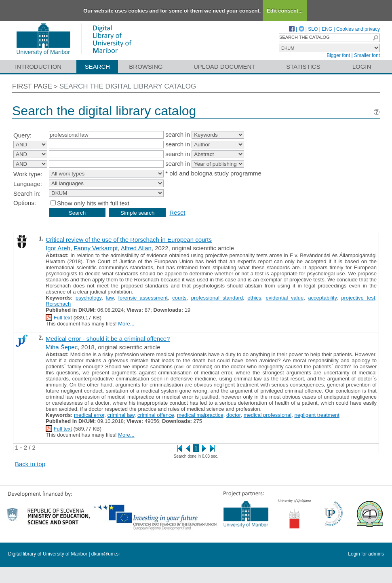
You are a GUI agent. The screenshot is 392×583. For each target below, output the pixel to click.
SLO (313, 29)
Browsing (146, 67)
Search (98, 67)
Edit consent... (285, 11)
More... (126, 324)
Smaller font (367, 55)
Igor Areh (58, 248)
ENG (327, 29)
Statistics (303, 67)
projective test (358, 298)
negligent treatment (317, 415)
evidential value (285, 298)
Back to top (30, 464)
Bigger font (338, 55)
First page (32, 86)
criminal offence (156, 415)
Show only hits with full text (93, 203)
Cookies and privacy (358, 29)
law (110, 298)
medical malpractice (200, 415)
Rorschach (58, 304)
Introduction (38, 67)
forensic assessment (143, 298)
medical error (89, 415)
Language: (28, 184)
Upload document (224, 67)
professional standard (217, 298)
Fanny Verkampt (96, 248)
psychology (89, 298)
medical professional (268, 415)
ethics (254, 298)
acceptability (322, 298)
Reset (177, 212)
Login (362, 67)
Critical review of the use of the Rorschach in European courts (129, 240)
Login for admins (366, 554)
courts (179, 298)
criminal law (121, 415)
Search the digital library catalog (128, 86)
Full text (63, 318)
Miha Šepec (62, 347)
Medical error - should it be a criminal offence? (108, 339)
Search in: (27, 193)
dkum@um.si (105, 554)
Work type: (28, 174)
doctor (233, 415)
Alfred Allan (136, 248)
